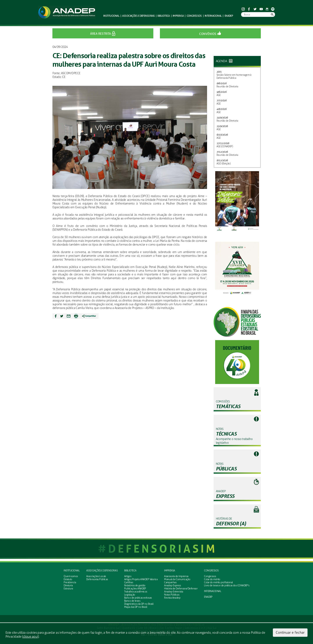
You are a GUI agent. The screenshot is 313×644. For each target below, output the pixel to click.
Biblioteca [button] (164, 16)
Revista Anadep (172, 598)
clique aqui (30, 637)
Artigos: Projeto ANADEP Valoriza (141, 579)
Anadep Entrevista (173, 592)
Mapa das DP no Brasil (136, 607)
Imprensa (170, 570)
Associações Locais (96, 576)
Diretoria (68, 585)
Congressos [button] (194, 16)
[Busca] (258, 14)
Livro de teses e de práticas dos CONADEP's (227, 585)
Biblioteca (130, 570)
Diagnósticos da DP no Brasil (139, 604)
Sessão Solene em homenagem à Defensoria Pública (234, 76)
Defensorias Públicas (97, 579)
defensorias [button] (138, 16)
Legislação (130, 595)
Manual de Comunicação (177, 579)
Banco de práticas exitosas (138, 598)
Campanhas (170, 582)
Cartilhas (129, 582)
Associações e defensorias (102, 570)
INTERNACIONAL (213, 591)
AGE (219, 95)
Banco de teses (132, 601)
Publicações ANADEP (135, 588)
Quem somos (71, 576)
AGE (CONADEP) (225, 146)
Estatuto (68, 579)
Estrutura (68, 588)
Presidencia (70, 582)
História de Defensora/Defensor (181, 588)
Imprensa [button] (178, 16)
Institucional (72, 570)
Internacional (213, 16)
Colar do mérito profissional (218, 582)
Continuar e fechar (290, 632)
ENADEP (229, 16)
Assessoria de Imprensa (176, 576)
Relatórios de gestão (135, 585)
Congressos (211, 570)
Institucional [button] (111, 16)
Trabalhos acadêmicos (136, 592)
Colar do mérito (212, 579)
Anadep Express (172, 585)
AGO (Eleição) (224, 163)
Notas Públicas (172, 595)
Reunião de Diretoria (227, 86)
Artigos (128, 576)
